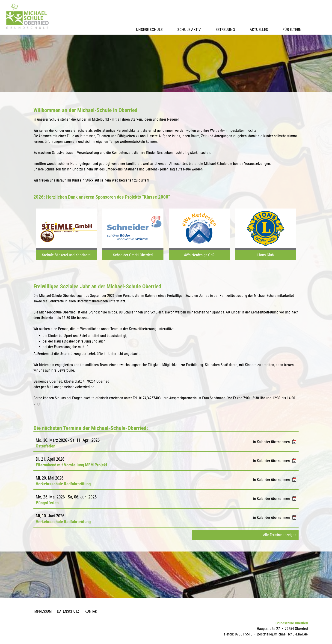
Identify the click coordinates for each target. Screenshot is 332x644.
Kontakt (92, 611)
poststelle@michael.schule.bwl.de (283, 634)
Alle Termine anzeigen (280, 535)
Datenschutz (68, 611)
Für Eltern (292, 30)
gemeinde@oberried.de (77, 387)
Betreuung (225, 30)
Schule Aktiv (189, 30)
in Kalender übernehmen (275, 442)
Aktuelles (259, 30)
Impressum (43, 611)
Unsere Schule (149, 30)
